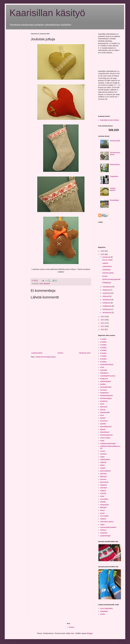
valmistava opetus (107, 522)
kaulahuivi (104, 401)
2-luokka (103, 342)
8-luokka (103, 359)
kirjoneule (104, 407)
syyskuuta (106, 293)
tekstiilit (103, 502)
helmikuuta (107, 309)
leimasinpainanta (106, 435)
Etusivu (61, 353)
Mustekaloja (114, 200)
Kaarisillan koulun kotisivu (110, 120)
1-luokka (103, 339)
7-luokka (103, 356)
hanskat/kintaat (106, 387)
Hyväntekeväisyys (107, 364)
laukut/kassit (105, 432)
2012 (103, 323)
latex (73, 633)
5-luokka (103, 350)
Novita (103, 614)
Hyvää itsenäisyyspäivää (111, 279)
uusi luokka (104, 516)
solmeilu (103, 493)
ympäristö (104, 533)
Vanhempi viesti (85, 353)
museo (103, 451)
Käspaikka (104, 611)
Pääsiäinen (104, 373)
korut (102, 415)
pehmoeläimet (105, 471)
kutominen (104, 421)
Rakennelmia (115, 164)
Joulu (41, 284)
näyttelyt (103, 462)
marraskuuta (107, 287)
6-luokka (103, 353)
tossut (102, 510)
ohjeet (102, 465)
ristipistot (103, 485)
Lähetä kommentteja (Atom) (45, 357)
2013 (103, 320)
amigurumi (104, 379)
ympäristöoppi (105, 536)
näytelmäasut (105, 459)
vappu (102, 524)
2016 (103, 251)
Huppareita (114, 176)
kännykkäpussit (106, 427)
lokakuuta (106, 290)
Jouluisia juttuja (108, 273)
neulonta (103, 454)
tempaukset (104, 505)
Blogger (90, 633)
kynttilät (103, 424)
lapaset (103, 429)
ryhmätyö (104, 488)
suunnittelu (104, 499)
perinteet (103, 474)
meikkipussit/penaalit (108, 443)
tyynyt (102, 513)
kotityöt (103, 418)
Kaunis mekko (107, 260)
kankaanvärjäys (106, 398)
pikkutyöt (47, 284)
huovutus (104, 390)
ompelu (103, 468)
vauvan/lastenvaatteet (108, 527)
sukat (102, 496)
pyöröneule (104, 482)
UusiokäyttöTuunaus (108, 376)
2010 (103, 329)
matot (102, 441)
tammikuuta (107, 313)
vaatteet (103, 519)
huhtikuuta (107, 303)
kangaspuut (104, 393)
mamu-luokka (105, 438)
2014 (103, 317)
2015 (103, 254)
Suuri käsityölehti (106, 608)
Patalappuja (107, 283)
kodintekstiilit (105, 412)
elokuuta (106, 296)
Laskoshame (107, 266)
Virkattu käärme (113, 189)
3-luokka (103, 345)
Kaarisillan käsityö (47, 13)
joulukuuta (107, 257)
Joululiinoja (106, 270)
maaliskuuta (107, 306)
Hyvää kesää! (115, 141)
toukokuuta (107, 300)
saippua (103, 491)
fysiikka (103, 384)
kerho (102, 404)
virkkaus (103, 530)
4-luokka (103, 348)
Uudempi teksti (37, 353)
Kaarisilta (104, 370)
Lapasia (105, 263)
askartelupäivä (106, 381)
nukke (102, 457)
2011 (103, 326)
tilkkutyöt (103, 507)
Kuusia (105, 276)
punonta (103, 479)
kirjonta (103, 410)
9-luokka (103, 362)
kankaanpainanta (107, 395)
